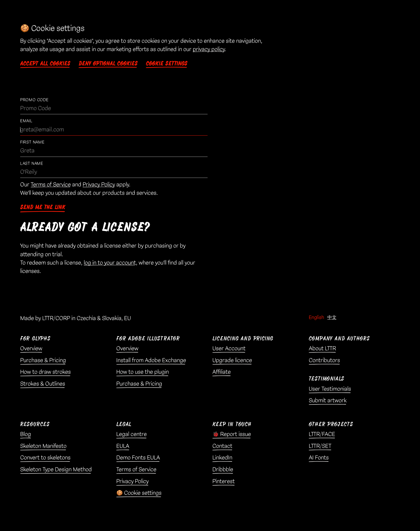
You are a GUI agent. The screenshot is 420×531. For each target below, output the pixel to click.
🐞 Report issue (232, 434)
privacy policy (209, 49)
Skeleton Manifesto (43, 446)
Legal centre (132, 434)
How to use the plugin (143, 372)
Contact (222, 446)
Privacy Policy (99, 185)
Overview (31, 349)
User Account (229, 349)
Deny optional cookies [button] (108, 64)
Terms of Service (51, 185)
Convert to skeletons (45, 458)
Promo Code (34, 100)
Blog (26, 434)
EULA (123, 446)
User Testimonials (330, 389)
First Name (32, 142)
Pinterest (224, 481)
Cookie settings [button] (167, 64)
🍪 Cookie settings (139, 493)
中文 (332, 317)
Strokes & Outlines (43, 384)
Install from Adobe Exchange (151, 360)
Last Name (32, 164)
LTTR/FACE (322, 434)
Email (26, 121)
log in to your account (110, 263)
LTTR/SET (320, 446)
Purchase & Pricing (43, 360)
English (316, 317)
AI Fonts (319, 458)
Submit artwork (328, 401)
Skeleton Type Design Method (56, 470)
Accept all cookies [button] (45, 64)
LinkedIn (222, 458)
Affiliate (222, 372)
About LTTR (322, 349)
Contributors (324, 360)
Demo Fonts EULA (138, 458)
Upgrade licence (232, 360)
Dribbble (223, 470)
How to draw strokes (45, 372)
